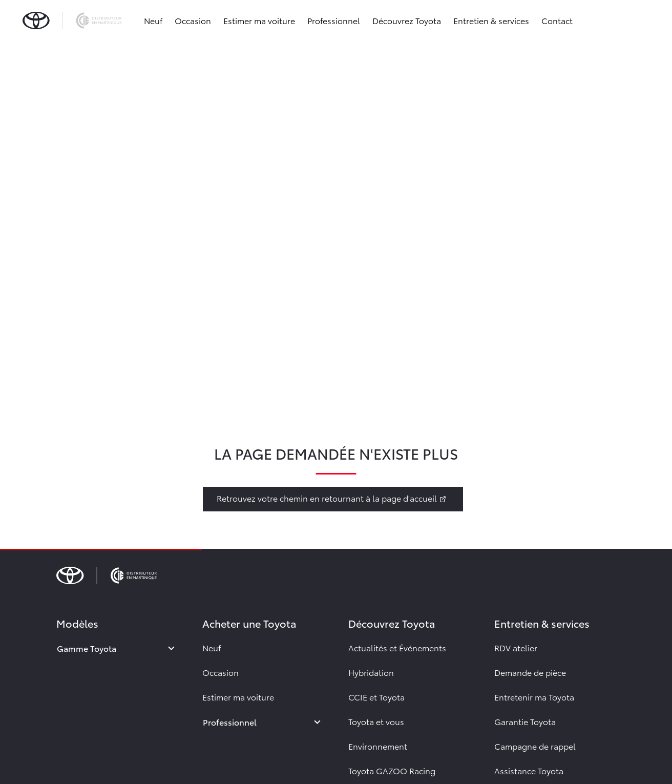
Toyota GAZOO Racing (392, 770)
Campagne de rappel (535, 746)
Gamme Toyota (87, 648)
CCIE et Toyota (376, 697)
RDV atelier (516, 647)
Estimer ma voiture (259, 20)
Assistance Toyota (529, 770)
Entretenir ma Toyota (534, 697)
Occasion (193, 20)
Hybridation (371, 672)
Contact (557, 20)
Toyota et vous (376, 721)
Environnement (378, 746)
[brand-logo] (72, 20)
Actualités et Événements (397, 647)
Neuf (153, 20)
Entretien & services (491, 20)
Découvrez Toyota (407, 20)
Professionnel (334, 20)
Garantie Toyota (525, 721)
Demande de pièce (530, 672)
